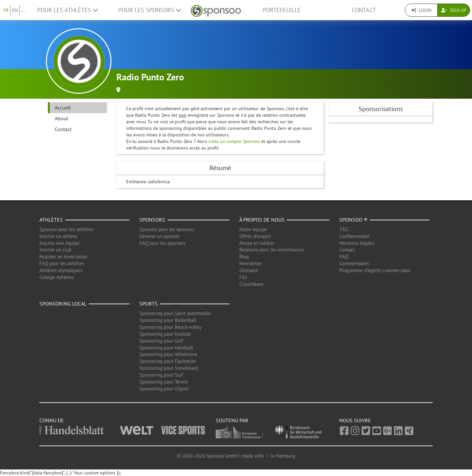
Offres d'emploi (255, 236)
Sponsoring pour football (165, 334)
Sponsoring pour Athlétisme (168, 354)
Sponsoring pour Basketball (168, 320)
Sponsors (152, 220)
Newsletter (251, 263)
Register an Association (63, 257)
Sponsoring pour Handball (166, 348)
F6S (243, 277)
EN (15, 10)
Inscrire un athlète (58, 236)
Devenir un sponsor (159, 236)
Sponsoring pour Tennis (164, 382)
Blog (244, 257)
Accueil (63, 108)
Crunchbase (251, 284)
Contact (364, 10)
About (61, 118)
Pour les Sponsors (150, 10)
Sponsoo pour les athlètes (66, 229)
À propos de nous (262, 220)
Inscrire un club (55, 250)
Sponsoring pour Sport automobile (175, 313)
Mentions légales (357, 243)
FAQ (344, 257)
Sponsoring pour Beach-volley (170, 327)
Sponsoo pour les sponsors (167, 229)
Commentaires (354, 263)
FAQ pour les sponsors (162, 243)
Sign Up (454, 10)
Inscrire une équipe (59, 243)
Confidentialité (354, 236)
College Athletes (57, 277)
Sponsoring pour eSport (164, 389)
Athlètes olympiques (61, 270)
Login (421, 10)
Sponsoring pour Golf (161, 341)
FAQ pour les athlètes (62, 263)
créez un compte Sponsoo (234, 141)
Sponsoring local (63, 304)
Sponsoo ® (353, 220)
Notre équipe (253, 229)
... (23, 10)
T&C (344, 229)
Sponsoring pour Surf (161, 375)
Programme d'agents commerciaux (375, 270)
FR (6, 10)
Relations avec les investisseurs (272, 250)
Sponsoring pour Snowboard (169, 368)
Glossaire (249, 270)
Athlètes (51, 220)
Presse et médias (257, 243)
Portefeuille (282, 10)
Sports (148, 304)
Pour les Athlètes (68, 10)
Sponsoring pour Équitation (168, 361)
